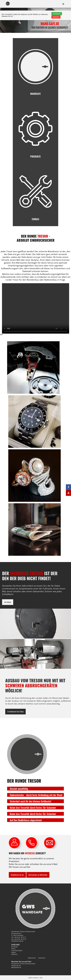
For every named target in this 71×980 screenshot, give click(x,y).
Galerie (13, 952)
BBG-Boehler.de (16, 967)
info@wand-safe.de (17, 941)
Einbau (13, 949)
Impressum (42, 958)
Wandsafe (14, 947)
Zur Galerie (8, 602)
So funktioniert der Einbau (15, 712)
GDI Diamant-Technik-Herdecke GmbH (23, 964)
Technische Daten (17, 951)
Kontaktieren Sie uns (17, 875)
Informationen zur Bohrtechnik (38, 875)
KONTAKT (14, 954)
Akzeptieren (57, 14)
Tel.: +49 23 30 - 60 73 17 (19, 937)
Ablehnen (56, 17)
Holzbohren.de (16, 966)
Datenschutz (32, 958)
